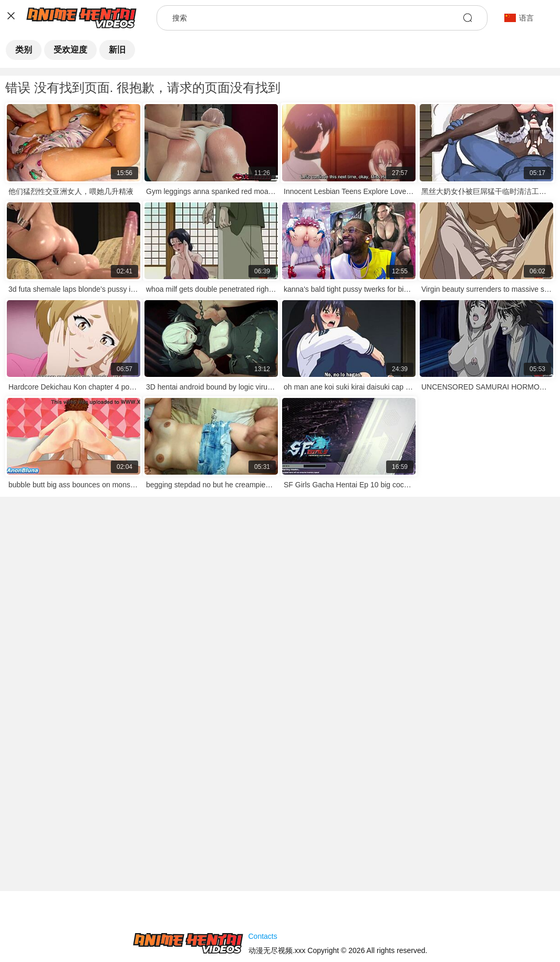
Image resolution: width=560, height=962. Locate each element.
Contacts (263, 936)
